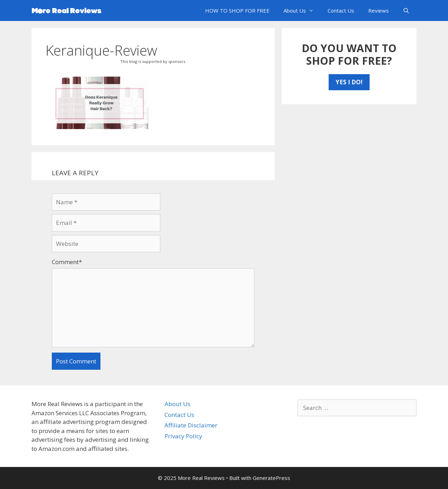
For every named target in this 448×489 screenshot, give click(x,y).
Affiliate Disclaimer (191, 425)
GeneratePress (271, 478)
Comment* (67, 262)
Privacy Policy (183, 436)
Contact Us (341, 10)
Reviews (379, 10)
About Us (302, 10)
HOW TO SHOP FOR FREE (237, 10)
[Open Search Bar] (406, 10)
